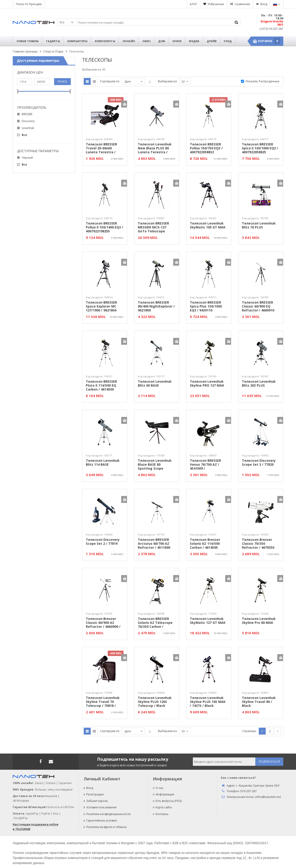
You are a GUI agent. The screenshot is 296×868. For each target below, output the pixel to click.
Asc (150, 81)
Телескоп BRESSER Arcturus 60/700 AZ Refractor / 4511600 (154, 544)
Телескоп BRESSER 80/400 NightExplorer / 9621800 (156, 306)
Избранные (216, 4)
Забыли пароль (96, 801)
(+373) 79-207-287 (271, 29)
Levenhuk (28, 128)
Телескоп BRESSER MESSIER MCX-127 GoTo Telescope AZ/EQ (153, 227)
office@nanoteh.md (268, 797)
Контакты (161, 814)
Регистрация (94, 794)
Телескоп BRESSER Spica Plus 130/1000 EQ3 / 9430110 (206, 306)
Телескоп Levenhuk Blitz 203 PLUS (259, 384)
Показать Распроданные (262, 81)
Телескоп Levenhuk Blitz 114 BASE (103, 463)
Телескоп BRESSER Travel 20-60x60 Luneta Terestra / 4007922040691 (101, 148)
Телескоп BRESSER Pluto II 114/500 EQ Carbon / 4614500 (101, 385)
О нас (158, 788)
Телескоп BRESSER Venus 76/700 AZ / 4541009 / (205, 465)
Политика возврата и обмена (105, 827)
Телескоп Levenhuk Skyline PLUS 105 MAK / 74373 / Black (208, 702)
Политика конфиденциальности (107, 814)
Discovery (28, 121)
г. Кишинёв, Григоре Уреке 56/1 (258, 786)
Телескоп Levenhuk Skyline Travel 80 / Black (259, 702)
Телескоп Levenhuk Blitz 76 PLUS (259, 225)
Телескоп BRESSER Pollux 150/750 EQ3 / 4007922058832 (206, 148)
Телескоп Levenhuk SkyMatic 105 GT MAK (208, 225)
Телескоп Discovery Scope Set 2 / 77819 (103, 542)
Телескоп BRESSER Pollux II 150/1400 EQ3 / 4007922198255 (105, 227)
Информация (163, 794)
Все (24, 135)
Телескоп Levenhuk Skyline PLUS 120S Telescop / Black (155, 702)
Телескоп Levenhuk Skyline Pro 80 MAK (259, 621)
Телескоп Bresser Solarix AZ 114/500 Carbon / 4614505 (205, 544)
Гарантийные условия (100, 820)
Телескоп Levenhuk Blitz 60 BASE (155, 384)
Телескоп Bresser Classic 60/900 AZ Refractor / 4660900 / (103, 623)
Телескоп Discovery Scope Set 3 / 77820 (259, 463)
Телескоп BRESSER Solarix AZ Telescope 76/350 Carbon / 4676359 (155, 623)
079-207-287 (248, 791)
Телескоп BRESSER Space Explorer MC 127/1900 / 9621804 (101, 306)
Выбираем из (167, 81)
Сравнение (242, 4)
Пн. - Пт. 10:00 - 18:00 (272, 17)
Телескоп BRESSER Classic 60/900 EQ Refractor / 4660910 (258, 306)
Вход (264, 4)
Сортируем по (110, 81)
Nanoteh (34, 22)
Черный (27, 158)
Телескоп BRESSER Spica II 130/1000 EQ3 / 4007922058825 (260, 148)
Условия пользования (100, 807)
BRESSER (27, 114)
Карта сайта (162, 807)
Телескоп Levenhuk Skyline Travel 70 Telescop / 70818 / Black (103, 702)
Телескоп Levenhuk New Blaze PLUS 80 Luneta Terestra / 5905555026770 (155, 148)
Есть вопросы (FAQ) (167, 801)
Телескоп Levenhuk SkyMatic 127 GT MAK (208, 621)
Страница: (249, 731)
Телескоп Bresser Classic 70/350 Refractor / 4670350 (258, 544)
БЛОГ (194, 4)
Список (94, 81)
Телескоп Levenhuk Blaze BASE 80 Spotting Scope (155, 465)
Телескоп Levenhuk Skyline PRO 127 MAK (207, 384)
